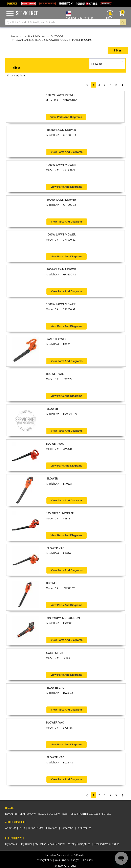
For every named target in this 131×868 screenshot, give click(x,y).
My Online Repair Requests (50, 844)
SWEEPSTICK (55, 653)
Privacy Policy (44, 860)
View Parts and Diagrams (66, 117)
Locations (52, 828)
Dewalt (10, 814)
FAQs (22, 828)
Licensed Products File (106, 844)
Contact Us (67, 828)
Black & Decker (37, 36)
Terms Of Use (36, 828)
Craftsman (27, 814)
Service (27, 13)
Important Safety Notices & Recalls (65, 855)
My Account (12, 844)
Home (15, 36)
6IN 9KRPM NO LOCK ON (63, 618)
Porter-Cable (87, 814)
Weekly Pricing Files (79, 844)
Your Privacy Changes (67, 860)
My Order (27, 844)
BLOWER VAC (55, 374)
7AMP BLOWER (56, 339)
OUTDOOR (57, 36)
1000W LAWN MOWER (61, 95)
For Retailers (84, 828)
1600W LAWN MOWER (61, 269)
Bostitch (68, 814)
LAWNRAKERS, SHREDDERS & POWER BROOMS (42, 40)
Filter (118, 50)
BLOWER (52, 409)
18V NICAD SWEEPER (60, 513)
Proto (105, 814)
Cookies (88, 860)
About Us (11, 828)
